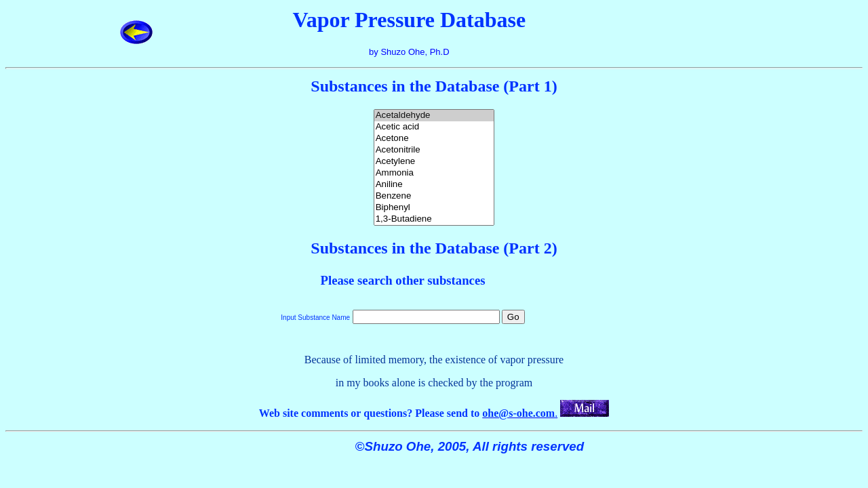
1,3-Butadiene (434, 219)
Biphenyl (434, 208)
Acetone (434, 139)
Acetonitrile (434, 150)
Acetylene (434, 162)
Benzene (434, 196)
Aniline (434, 185)
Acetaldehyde (434, 116)
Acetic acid (434, 127)
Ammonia (434, 173)
